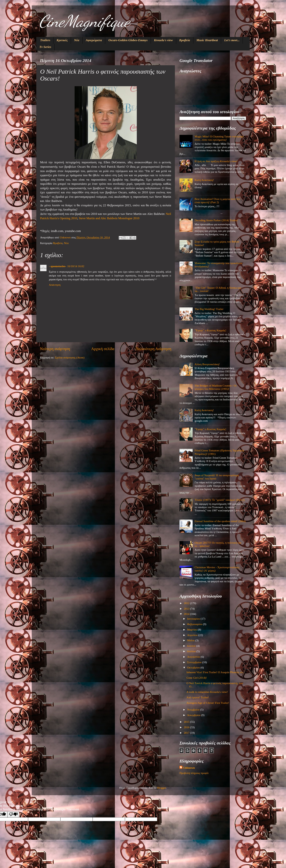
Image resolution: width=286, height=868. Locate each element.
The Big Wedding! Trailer (209, 309)
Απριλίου (193, 635)
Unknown (189, 768)
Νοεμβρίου (194, 710)
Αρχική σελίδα (103, 349)
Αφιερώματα (94, 40)
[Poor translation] (13, 814)
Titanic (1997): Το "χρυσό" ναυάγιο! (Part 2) (220, 500)
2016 (187, 727)
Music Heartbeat (207, 40)
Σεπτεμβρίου (195, 662)
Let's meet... (232, 40)
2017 (187, 733)
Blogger (162, 788)
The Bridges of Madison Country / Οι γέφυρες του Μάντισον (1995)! (216, 387)
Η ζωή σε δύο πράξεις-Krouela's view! (216, 161)
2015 (187, 722)
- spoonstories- (58, 266)
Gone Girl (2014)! (197, 678)
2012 (187, 603)
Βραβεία (185, 40)
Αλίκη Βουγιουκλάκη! (207, 364)
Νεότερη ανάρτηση (55, 349)
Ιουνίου (192, 646)
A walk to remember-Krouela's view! (207, 692)
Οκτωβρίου (194, 667)
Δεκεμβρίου (194, 715)
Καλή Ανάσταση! (204, 180)
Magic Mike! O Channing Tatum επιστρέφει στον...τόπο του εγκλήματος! (219, 138)
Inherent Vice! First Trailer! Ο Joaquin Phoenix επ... (216, 672)
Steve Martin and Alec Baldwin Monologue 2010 (109, 218)
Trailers (45, 40)
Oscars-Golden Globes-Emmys (128, 40)
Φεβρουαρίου (195, 624)
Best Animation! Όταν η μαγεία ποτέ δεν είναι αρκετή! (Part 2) (217, 201)
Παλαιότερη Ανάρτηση (153, 349)
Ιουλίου (192, 651)
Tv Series (45, 47)
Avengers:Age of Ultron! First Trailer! (208, 703)
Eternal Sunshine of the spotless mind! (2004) (220, 521)
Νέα (77, 40)
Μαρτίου (193, 630)
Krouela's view (163, 40)
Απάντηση (55, 285)
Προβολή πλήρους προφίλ (194, 773)
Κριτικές (62, 40)
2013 (187, 609)
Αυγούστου (194, 657)
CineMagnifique (84, 21)
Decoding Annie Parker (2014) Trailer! (216, 220)
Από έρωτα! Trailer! (198, 697)
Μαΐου (191, 640)
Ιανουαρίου (194, 619)
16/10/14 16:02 (76, 266)
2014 (187, 614)
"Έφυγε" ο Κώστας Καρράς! (210, 330)
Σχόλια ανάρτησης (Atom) (70, 357)
